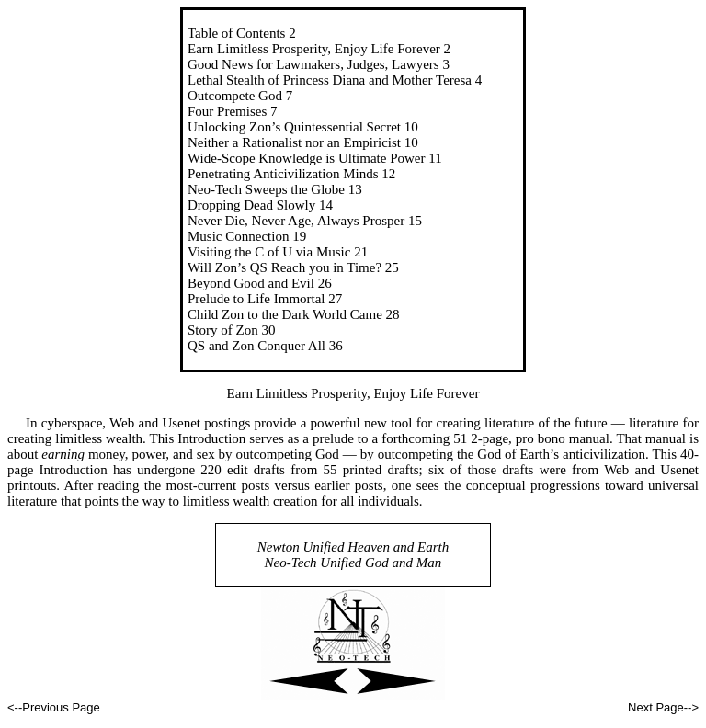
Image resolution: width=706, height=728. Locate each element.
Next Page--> (663, 707)
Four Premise (224, 111)
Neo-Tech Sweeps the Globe (266, 189)
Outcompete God (235, 96)
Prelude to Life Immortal (256, 299)
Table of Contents (236, 33)
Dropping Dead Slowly (251, 205)
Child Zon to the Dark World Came (285, 314)
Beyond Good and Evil (251, 283)
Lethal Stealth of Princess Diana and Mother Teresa (330, 80)
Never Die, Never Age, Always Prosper (296, 221)
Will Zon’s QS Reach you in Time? (285, 267)
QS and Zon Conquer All (256, 346)
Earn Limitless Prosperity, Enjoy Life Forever (314, 49)
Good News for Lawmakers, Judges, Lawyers (313, 64)
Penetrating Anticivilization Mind (280, 174)
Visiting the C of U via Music (269, 252)
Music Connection (238, 236)
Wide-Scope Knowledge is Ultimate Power (307, 158)
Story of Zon (223, 330)
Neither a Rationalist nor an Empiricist (294, 142)
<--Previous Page (54, 707)
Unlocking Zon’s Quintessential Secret (294, 127)
